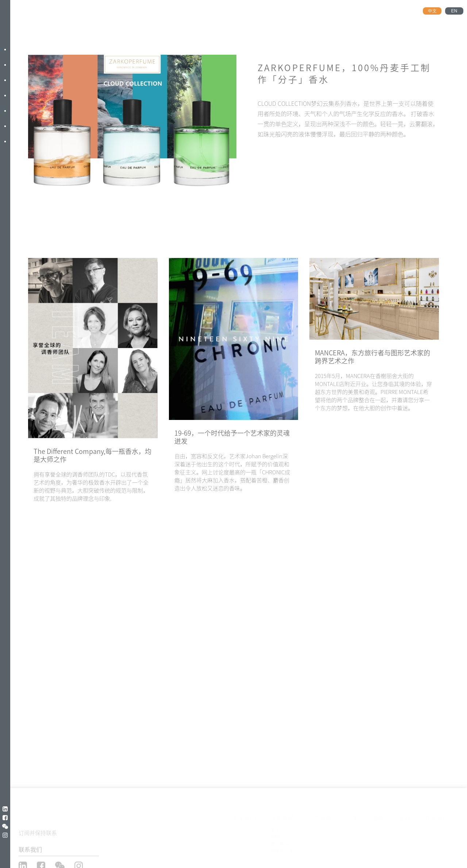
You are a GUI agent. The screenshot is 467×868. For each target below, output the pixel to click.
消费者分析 (282, 849)
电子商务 (280, 842)
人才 (352, 817)
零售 (275, 828)
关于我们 (244, 817)
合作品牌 (320, 817)
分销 (275, 835)
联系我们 (437, 817)
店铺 (405, 817)
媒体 (378, 817)
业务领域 (282, 817)
